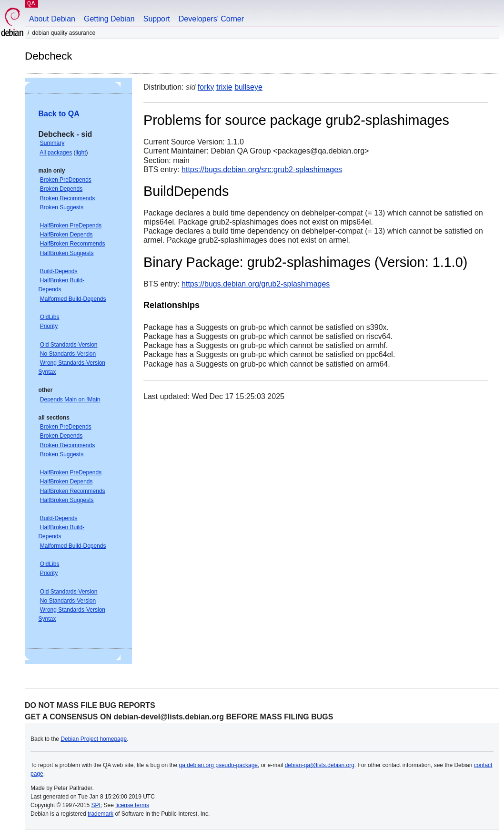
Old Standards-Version (69, 345)
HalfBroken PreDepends (71, 225)
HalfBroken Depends (66, 235)
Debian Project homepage (94, 739)
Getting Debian (109, 19)
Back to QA (59, 114)
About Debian (52, 19)
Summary (52, 143)
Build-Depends (59, 271)
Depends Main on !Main (70, 400)
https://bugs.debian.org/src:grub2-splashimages (262, 169)
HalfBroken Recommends (73, 244)
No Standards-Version (68, 354)
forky (206, 87)
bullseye (248, 87)
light (81, 153)
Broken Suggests (62, 207)
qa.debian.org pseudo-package (218, 765)
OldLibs (50, 317)
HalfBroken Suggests (67, 253)
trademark (101, 814)
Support (157, 19)
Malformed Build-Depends (73, 299)
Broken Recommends (67, 198)
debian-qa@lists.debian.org (320, 765)
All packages (56, 153)
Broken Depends (61, 189)
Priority (49, 326)
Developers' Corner (211, 19)
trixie (224, 87)
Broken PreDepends (66, 180)
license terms (132, 805)
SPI (96, 805)
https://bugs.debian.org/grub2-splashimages (256, 284)
